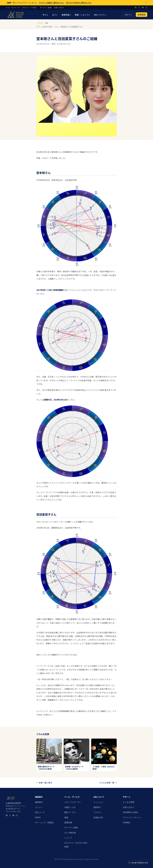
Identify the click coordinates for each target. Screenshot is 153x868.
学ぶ (45, 15)
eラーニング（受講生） (45, 822)
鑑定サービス (70, 812)
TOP (38, 27)
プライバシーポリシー (132, 817)
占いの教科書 (70, 833)
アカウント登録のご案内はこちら (51, 3)
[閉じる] (146, 3)
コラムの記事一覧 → (108, 783)
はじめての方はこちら (138, 863)
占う (55, 15)
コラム (40, 23)
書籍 (66, 817)
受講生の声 (98, 817)
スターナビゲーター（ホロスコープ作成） (22, 8)
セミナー (39, 807)
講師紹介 (97, 807)
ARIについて (100, 15)
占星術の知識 (47, 27)
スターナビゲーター (73, 802)
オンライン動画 (46, 8)
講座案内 (39, 802)
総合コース (40, 812)
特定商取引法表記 (130, 812)
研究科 (38, 817)
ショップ (68, 838)
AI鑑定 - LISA (70, 807)
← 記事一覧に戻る (44, 783)
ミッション (98, 802)
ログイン (128, 15)
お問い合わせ (59, 8)
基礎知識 (66, 15)
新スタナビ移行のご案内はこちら (79, 3)
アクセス (97, 812)
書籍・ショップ (82, 15)
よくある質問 (128, 802)
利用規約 (127, 822)
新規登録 (142, 15)
